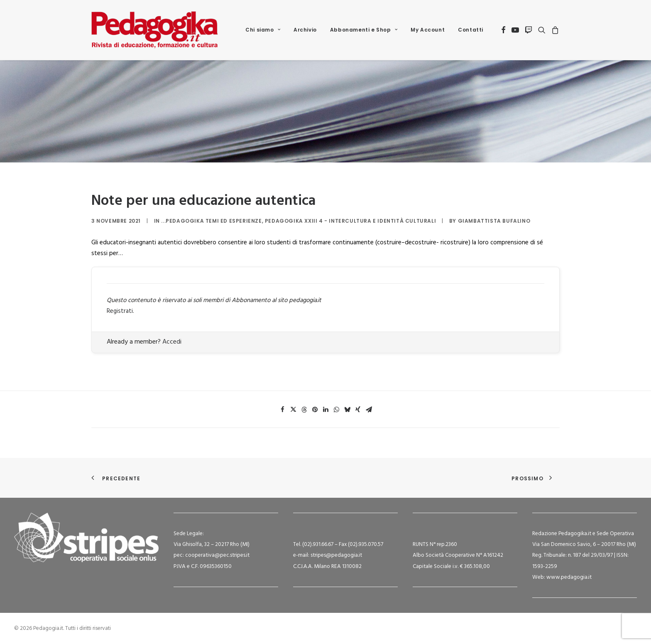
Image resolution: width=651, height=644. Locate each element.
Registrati (120, 311)
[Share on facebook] (282, 410)
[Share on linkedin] (325, 410)
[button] (503, 30)
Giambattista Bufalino (494, 221)
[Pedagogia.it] (155, 30)
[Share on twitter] (293, 410)
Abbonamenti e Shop (364, 30)
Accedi (172, 342)
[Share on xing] (358, 410)
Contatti (471, 30)
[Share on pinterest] (315, 410)
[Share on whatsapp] (336, 410)
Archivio (305, 30)
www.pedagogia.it (569, 577)
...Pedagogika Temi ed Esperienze (211, 221)
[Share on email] (369, 410)
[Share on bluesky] (347, 410)
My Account (428, 30)
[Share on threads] (304, 410)
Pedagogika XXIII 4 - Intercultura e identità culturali (350, 221)
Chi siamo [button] (263, 30)
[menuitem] (263, 30)
